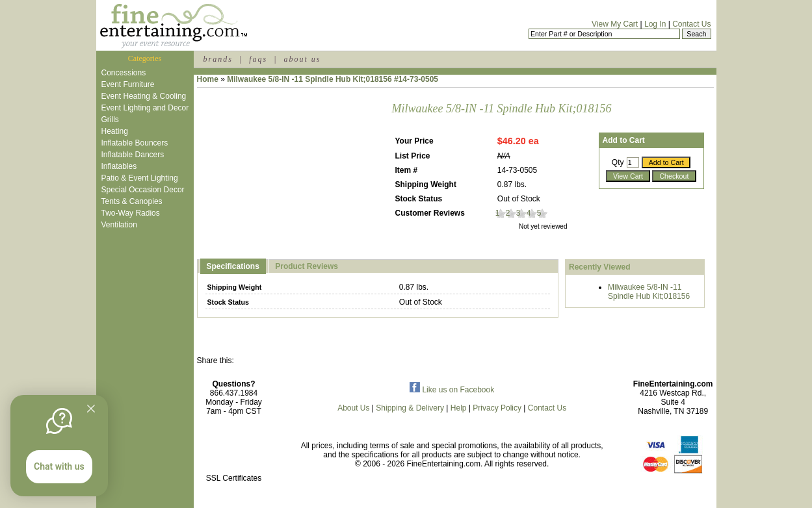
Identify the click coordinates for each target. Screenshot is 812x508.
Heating (115, 131)
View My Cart (615, 24)
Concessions (124, 73)
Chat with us (59, 466)
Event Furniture (128, 84)
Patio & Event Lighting (140, 178)
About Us (353, 408)
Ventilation (119, 225)
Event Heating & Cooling (144, 96)
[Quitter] (91, 409)
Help (459, 408)
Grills (110, 120)
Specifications (233, 266)
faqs (258, 59)
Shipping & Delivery (410, 408)
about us (302, 59)
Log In (655, 24)
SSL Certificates (234, 478)
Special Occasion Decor (143, 190)
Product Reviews (307, 266)
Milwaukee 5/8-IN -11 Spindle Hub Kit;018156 (649, 292)
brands (218, 59)
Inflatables (119, 166)
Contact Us (691, 24)
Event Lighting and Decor (145, 108)
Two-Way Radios (131, 213)
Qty (618, 162)
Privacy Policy (497, 408)
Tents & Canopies (132, 201)
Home (208, 79)
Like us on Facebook (452, 390)
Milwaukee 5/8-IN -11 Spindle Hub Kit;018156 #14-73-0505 (333, 79)
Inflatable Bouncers (135, 143)
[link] (234, 451)
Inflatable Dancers (133, 155)
